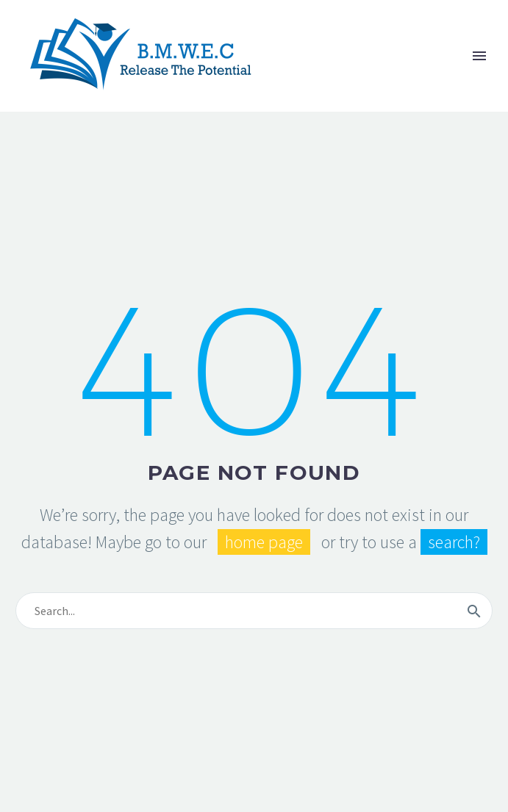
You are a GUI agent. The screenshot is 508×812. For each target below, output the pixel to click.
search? (454, 542)
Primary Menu (479, 56)
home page (264, 542)
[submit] (474, 611)
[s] (254, 611)
